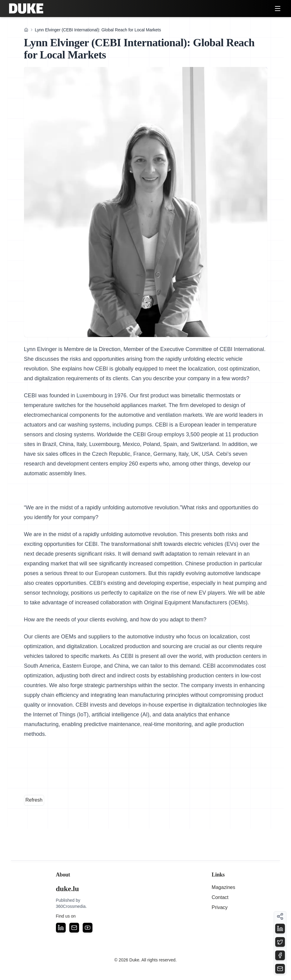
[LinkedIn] (61, 928)
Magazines (223, 887)
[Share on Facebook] (280, 955)
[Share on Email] (280, 969)
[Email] (74, 928)
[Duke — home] (26, 9)
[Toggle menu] (278, 9)
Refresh (34, 800)
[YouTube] (88, 928)
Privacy (220, 907)
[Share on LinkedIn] (280, 929)
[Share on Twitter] (280, 942)
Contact (220, 897)
